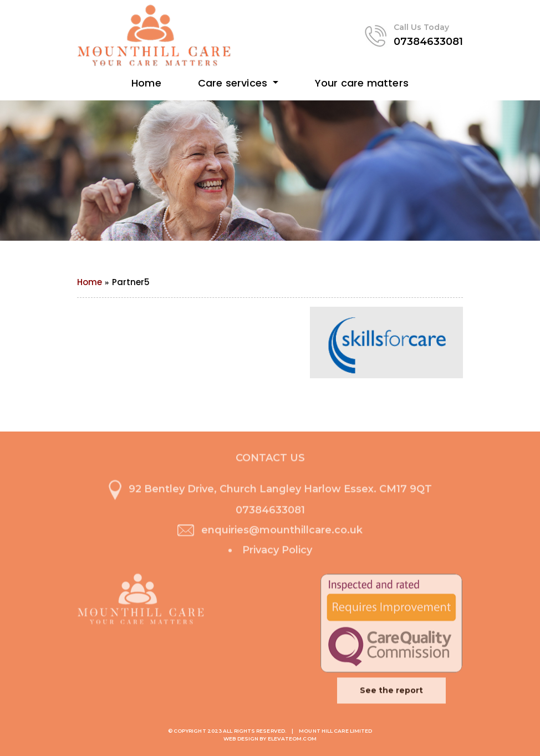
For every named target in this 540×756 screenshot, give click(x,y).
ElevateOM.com (292, 739)
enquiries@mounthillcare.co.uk (282, 532)
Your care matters (362, 83)
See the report (391, 692)
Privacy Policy (277, 552)
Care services (234, 83)
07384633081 (428, 41)
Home (146, 83)
